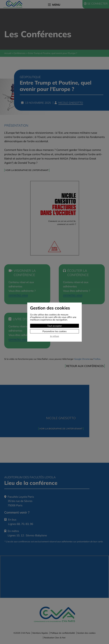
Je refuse (54, 336)
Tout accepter (55, 326)
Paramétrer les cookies (54, 331)
